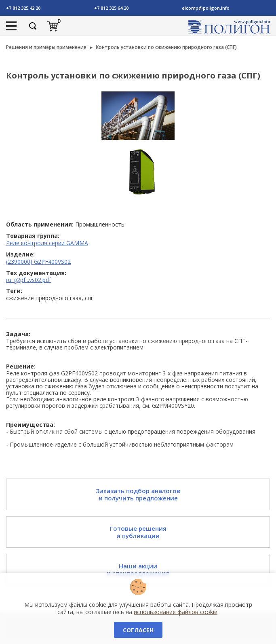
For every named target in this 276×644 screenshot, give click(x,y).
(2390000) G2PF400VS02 (38, 262)
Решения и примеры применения (46, 47)
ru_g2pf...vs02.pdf (28, 280)
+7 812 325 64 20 (111, 8)
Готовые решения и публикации (138, 532)
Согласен (138, 630)
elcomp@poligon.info (206, 8)
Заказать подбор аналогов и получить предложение (138, 494)
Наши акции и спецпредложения (138, 570)
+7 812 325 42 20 (23, 8)
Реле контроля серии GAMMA (47, 243)
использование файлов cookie (176, 612)
